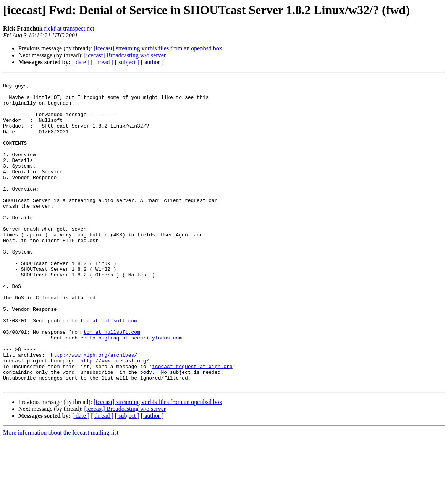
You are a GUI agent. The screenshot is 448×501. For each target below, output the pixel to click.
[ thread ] (102, 62)
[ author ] (152, 62)
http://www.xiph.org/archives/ (94, 411)
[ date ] (81, 62)
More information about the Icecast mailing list (61, 494)
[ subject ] (127, 62)
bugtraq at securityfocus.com (140, 390)
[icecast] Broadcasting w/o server (125, 55)
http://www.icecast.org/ (115, 418)
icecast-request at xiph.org (192, 425)
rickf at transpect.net (69, 28)
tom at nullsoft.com (109, 370)
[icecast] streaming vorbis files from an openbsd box (158, 48)
